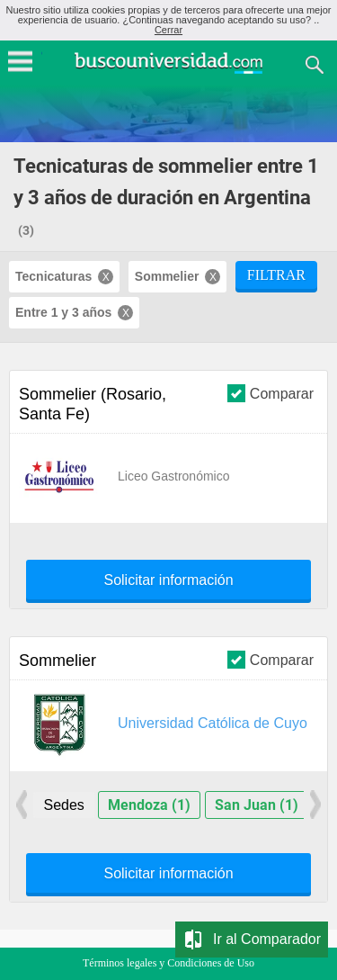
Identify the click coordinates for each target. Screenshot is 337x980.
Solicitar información (168, 580)
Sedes (63, 805)
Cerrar (168, 30)
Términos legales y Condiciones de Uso (168, 963)
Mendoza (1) (149, 805)
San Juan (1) (257, 805)
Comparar (270, 393)
